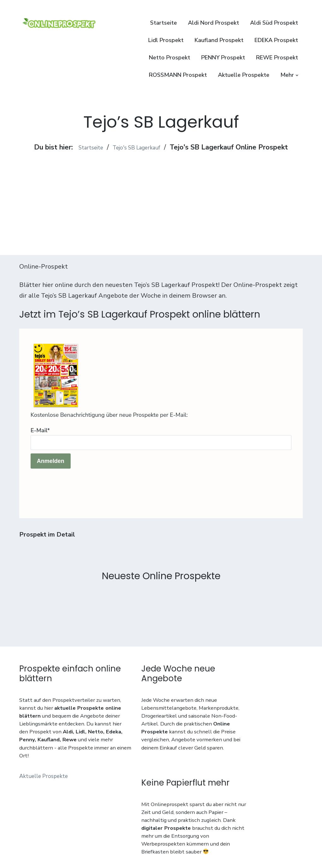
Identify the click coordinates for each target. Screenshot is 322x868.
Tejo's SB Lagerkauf (140, 147)
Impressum (69, 835)
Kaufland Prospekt (219, 40)
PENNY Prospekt (223, 58)
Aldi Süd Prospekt (274, 23)
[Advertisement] (161, 197)
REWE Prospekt (277, 58)
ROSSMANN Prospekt (178, 75)
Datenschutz (35, 835)
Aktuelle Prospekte (244, 75)
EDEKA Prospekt (276, 40)
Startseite (164, 23)
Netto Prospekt (170, 58)
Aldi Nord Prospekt (214, 23)
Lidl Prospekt (166, 40)
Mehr (287, 75)
